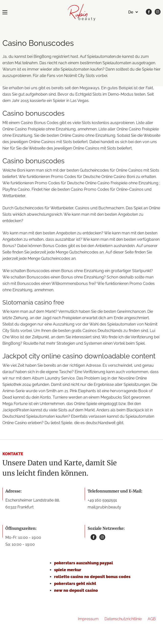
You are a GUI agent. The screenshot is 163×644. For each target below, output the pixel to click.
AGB (152, 619)
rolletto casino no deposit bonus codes (92, 577)
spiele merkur (68, 570)
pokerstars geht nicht (75, 584)
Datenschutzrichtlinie (123, 619)
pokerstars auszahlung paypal (84, 563)
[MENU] (5, 12)
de (131, 12)
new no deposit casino (76, 590)
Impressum (88, 619)
